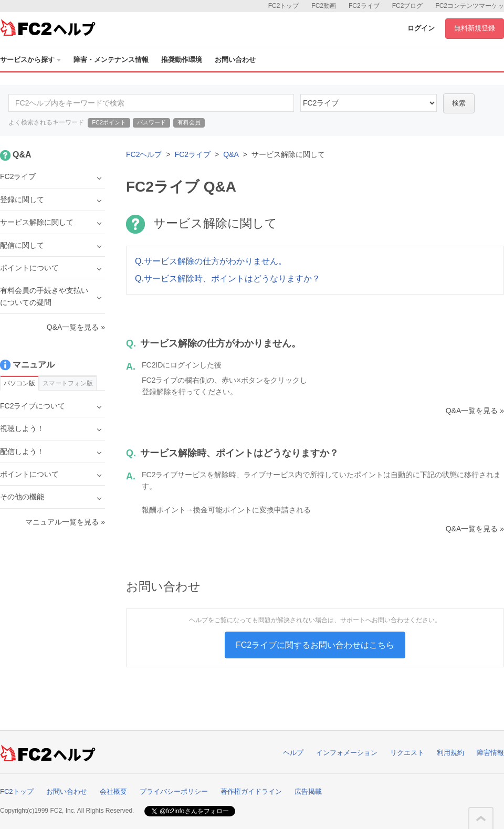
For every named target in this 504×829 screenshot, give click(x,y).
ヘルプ (293, 753)
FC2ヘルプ (144, 154)
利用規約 (450, 753)
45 (369, 103)
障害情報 (490, 753)
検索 (459, 103)
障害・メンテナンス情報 (111, 60)
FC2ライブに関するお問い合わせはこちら (315, 645)
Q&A (231, 154)
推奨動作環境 (182, 60)
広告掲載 (308, 791)
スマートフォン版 (68, 383)
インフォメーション (347, 753)
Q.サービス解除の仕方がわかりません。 (211, 261)
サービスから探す (30, 60)
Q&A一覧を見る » (475, 411)
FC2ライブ (364, 6)
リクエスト (407, 753)
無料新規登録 (475, 28)
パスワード (151, 122)
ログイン (421, 28)
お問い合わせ (235, 60)
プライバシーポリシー (174, 791)
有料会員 (189, 122)
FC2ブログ (408, 6)
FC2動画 (324, 6)
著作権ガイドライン (251, 791)
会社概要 (113, 791)
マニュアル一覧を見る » (65, 522)
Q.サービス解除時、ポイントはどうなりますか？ (228, 279)
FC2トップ (284, 6)
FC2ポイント (109, 122)
